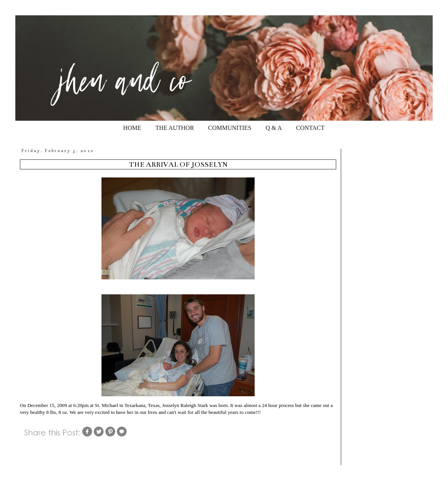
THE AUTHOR (175, 128)
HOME (132, 128)
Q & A (274, 128)
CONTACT (310, 128)
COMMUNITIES (230, 128)
